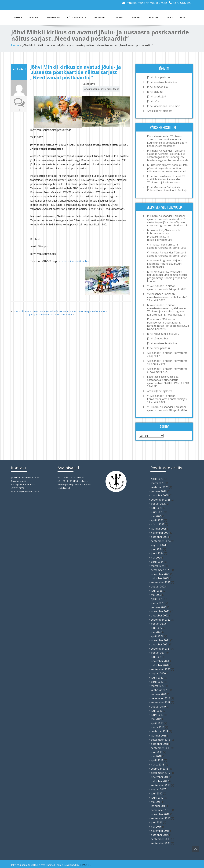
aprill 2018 (157, 760)
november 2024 (160, 533)
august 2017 (158, 789)
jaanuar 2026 (159, 491)
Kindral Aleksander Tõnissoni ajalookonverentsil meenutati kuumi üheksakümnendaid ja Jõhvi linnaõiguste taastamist (168, 141)
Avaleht (35, 17)
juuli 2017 (157, 793)
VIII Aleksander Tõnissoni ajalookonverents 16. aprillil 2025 (167, 246)
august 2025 (158, 504)
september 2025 (161, 500)
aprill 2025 (157, 520)
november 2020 (160, 661)
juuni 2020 (157, 678)
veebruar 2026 (160, 487)
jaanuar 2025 (159, 529)
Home (15, 45)
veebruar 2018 (160, 769)
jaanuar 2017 (159, 806)
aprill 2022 (157, 636)
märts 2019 (158, 727)
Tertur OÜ (86, 865)
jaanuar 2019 (159, 736)
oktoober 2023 (160, 578)
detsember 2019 (161, 698)
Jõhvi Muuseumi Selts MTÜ (163, 334)
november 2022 (160, 611)
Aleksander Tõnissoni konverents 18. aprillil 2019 (167, 362)
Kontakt (154, 17)
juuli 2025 (157, 508)
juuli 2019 (157, 711)
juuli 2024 (157, 549)
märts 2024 (158, 566)
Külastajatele (77, 17)
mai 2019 (156, 719)
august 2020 (158, 673)
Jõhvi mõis (153, 101)
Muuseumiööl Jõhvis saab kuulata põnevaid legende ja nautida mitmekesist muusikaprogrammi (167, 168)
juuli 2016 (157, 822)
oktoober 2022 (160, 615)
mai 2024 (156, 558)
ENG (170, 17)
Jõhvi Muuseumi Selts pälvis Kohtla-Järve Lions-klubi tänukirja (167, 189)
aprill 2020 (157, 682)
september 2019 (161, 702)
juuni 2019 (157, 715)
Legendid (100, 17)
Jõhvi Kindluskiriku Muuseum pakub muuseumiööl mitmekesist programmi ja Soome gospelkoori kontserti (167, 276)
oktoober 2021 (160, 644)
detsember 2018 (161, 740)
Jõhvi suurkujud (157, 96)
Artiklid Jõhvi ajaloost (160, 111)
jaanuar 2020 (159, 694)
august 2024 (158, 545)
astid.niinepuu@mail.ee (75, 261)
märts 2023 (158, 603)
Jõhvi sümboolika (157, 87)
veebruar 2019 (160, 731)
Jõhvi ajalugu (155, 92)
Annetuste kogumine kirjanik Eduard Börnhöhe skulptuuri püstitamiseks (164, 264)
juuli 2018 (157, 752)
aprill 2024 (157, 562)
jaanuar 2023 (159, 607)
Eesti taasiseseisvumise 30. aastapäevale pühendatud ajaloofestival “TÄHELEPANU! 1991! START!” (168, 381)
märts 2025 (158, 524)
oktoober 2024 (160, 537)
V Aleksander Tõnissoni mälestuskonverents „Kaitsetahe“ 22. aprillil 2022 (167, 297)
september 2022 (161, 620)
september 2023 (161, 582)
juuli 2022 (157, 628)
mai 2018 (156, 756)
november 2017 (160, 777)
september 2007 (161, 843)
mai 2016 (156, 827)
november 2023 (160, 574)
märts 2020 (158, 686)
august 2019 (158, 707)
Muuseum (54, 17)
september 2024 (161, 541)
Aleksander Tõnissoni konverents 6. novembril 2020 (167, 370)
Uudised (136, 17)
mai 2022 (156, 632)
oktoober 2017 (160, 781)
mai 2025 (156, 516)
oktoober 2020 (160, 665)
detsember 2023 (161, 570)
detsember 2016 (161, 810)
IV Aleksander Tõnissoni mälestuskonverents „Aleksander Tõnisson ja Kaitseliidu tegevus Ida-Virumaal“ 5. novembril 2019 (167, 310)
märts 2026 (158, 483)
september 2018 (161, 748)
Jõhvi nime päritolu (158, 77)
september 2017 (161, 785)
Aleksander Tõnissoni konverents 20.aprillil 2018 (167, 354)
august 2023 (158, 587)
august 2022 (158, 624)
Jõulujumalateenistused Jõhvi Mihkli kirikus (51, 315)
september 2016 (161, 818)
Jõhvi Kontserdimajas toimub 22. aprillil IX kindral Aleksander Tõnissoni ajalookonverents (166, 179)
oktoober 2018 (160, 744)
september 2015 (161, 839)
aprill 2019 (157, 723)
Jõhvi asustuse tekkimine (162, 82)
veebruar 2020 (160, 690)
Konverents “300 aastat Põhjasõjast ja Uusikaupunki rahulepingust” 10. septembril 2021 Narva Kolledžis (168, 324)
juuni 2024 (157, 553)
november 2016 (160, 814)
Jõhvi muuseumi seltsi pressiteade (101, 89)
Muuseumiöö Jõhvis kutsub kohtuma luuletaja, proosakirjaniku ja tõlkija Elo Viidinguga (164, 235)
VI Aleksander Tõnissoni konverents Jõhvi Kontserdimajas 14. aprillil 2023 (167, 399)
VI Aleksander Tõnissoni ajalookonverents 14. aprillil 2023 (167, 288)
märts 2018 (158, 765)
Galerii (118, 17)
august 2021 (158, 653)
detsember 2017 (161, 773)
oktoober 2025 (160, 495)
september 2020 (161, 669)
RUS (183, 17)
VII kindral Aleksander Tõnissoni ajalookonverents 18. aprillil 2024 (167, 254)
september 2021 (161, 649)
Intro (18, 17)
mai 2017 (156, 802)
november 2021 (160, 640)
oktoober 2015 (160, 835)
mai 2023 (156, 595)
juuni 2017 (157, 798)
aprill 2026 (157, 479)
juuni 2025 (157, 512)
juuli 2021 (157, 657)
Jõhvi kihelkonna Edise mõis (164, 106)
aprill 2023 (157, 599)
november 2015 (160, 831)
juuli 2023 (157, 591)
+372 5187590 (182, 3)
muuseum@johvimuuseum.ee (147, 3)
